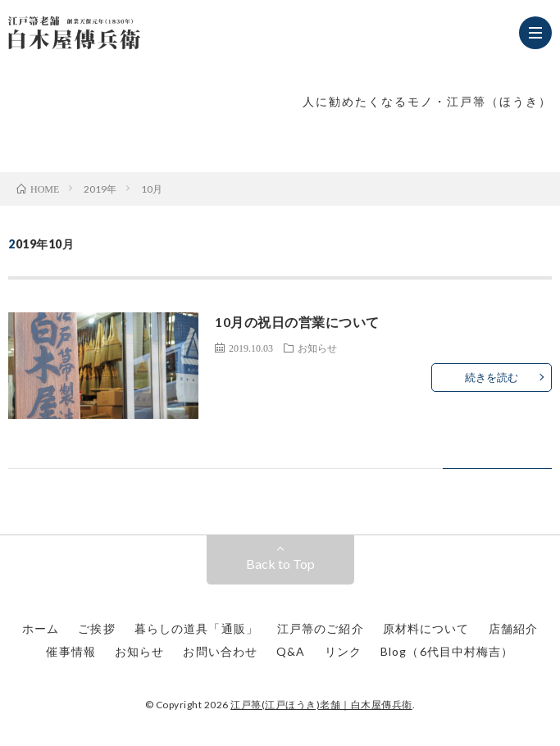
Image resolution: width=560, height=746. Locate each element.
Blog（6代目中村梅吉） (447, 651)
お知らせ (317, 348)
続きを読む (492, 377)
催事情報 (71, 651)
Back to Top (280, 564)
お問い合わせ (220, 651)
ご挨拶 (96, 628)
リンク (343, 651)
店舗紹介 (513, 628)
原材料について (426, 628)
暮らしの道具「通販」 (196, 628)
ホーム (41, 628)
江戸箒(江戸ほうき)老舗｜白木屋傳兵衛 (321, 705)
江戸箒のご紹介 (321, 628)
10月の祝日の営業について (297, 322)
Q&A (291, 651)
